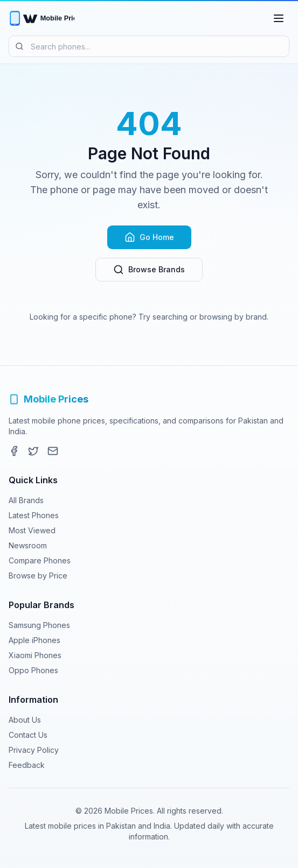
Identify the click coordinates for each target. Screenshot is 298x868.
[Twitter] (33, 451)
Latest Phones (34, 515)
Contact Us (28, 735)
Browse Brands (149, 270)
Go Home (149, 237)
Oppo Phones (33, 670)
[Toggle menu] (279, 18)
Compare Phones (40, 560)
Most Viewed (32, 530)
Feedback (27, 765)
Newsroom (28, 545)
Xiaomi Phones (35, 655)
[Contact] (53, 451)
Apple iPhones (34, 640)
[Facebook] (14, 451)
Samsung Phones (39, 625)
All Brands (26, 500)
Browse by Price (38, 576)
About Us (25, 720)
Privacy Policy (34, 750)
